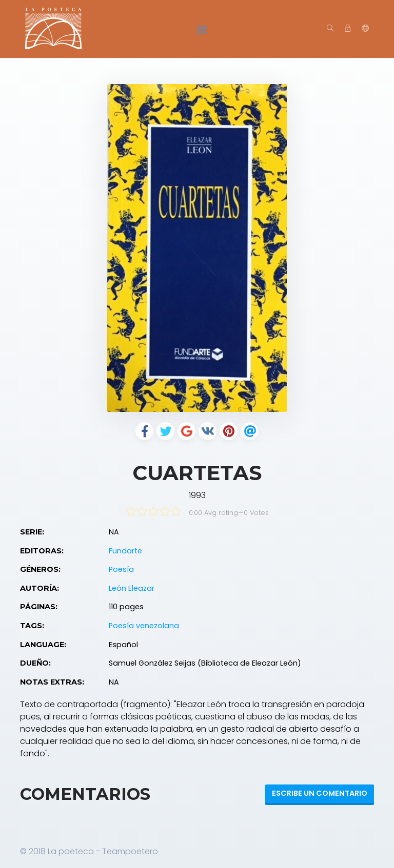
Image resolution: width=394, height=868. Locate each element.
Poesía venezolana (144, 626)
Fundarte (125, 551)
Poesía (121, 569)
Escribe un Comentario (320, 793)
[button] (365, 29)
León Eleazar (132, 588)
